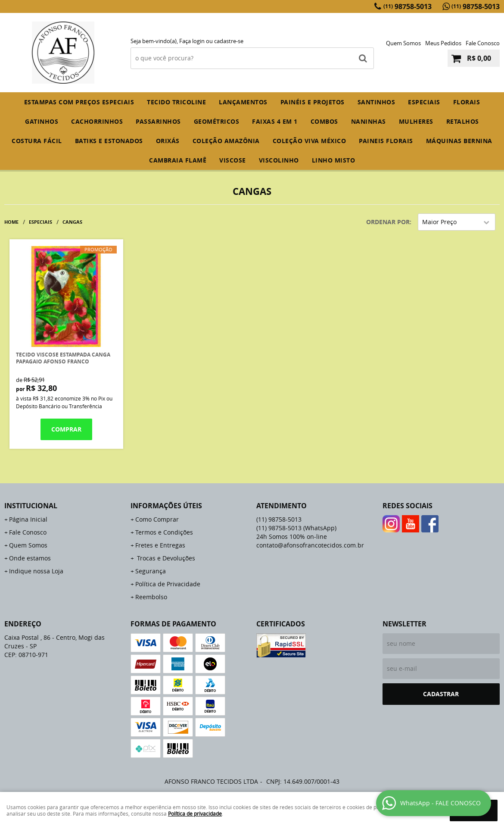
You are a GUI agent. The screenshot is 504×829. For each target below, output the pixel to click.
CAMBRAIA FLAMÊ (178, 160)
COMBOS (324, 121)
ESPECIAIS (424, 102)
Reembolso (151, 597)
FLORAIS (467, 102)
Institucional (31, 506)
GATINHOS (42, 121)
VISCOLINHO (279, 160)
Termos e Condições (164, 532)
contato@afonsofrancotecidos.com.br (310, 545)
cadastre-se (229, 41)
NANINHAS (369, 121)
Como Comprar (157, 519)
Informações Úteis (166, 506)
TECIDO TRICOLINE (176, 102)
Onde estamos (30, 558)
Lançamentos (243, 102)
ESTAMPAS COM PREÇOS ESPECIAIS (79, 102)
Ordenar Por (388, 222)
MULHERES (416, 121)
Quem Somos (403, 43)
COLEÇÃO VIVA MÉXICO (310, 141)
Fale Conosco (483, 43)
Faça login (192, 41)
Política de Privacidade (168, 584)
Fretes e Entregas (160, 545)
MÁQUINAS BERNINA (459, 141)
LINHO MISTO (334, 160)
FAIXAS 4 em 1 (275, 121)
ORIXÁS (168, 141)
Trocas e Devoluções (165, 558)
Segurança (151, 571)
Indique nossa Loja (36, 571)
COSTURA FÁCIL (37, 141)
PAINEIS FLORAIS (386, 141)
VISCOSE (233, 160)
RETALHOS (463, 121)
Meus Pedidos (443, 43)
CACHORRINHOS (97, 121)
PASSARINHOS (158, 121)
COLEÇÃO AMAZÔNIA (226, 141)
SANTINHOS (376, 102)
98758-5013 (408, 6)
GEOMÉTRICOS (217, 121)
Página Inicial (28, 519)
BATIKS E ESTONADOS (109, 141)
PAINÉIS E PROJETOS (313, 102)
